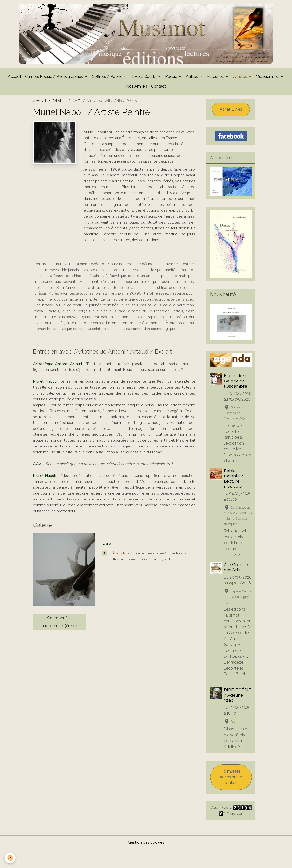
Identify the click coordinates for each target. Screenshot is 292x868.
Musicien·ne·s (268, 78)
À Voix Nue (121, 555)
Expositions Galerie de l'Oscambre (236, 382)
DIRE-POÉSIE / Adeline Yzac (238, 714)
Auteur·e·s (216, 78)
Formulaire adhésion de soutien (231, 796)
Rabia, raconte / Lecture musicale (234, 480)
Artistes (240, 78)
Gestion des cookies (146, 861)
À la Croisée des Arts (236, 580)
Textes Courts (144, 78)
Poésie (172, 78)
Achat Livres (231, 111)
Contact (159, 88)
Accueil (14, 78)
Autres (192, 78)
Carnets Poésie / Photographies (54, 78)
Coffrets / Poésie (108, 78)
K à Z (76, 102)
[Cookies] (10, 858)
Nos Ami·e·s (137, 88)
